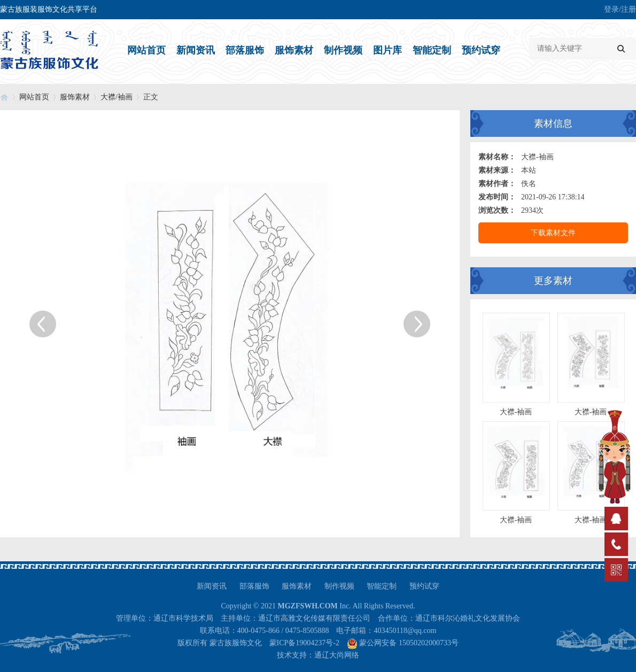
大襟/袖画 (117, 97)
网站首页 (146, 50)
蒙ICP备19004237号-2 (304, 643)
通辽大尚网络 (337, 655)
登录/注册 (620, 9)
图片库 (387, 50)
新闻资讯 (196, 50)
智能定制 (432, 50)
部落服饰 (245, 50)
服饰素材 (294, 50)
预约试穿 (481, 50)
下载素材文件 (553, 233)
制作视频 (343, 50)
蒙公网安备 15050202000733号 (409, 643)
